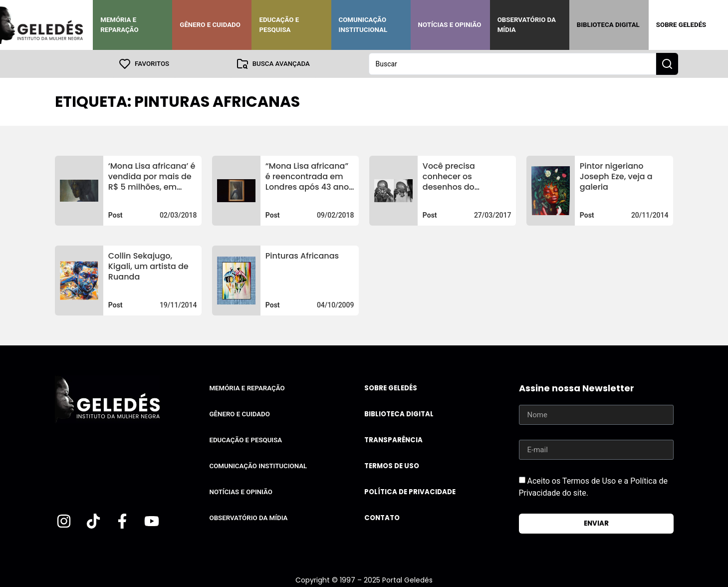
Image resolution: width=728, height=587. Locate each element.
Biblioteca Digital (608, 25)
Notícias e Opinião (450, 25)
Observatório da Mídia (527, 25)
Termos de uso (392, 466)
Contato (382, 518)
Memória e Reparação (119, 25)
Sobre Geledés (681, 25)
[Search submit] (667, 64)
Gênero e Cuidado (210, 25)
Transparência (393, 440)
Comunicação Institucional (363, 25)
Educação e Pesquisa (279, 25)
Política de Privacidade (410, 492)
